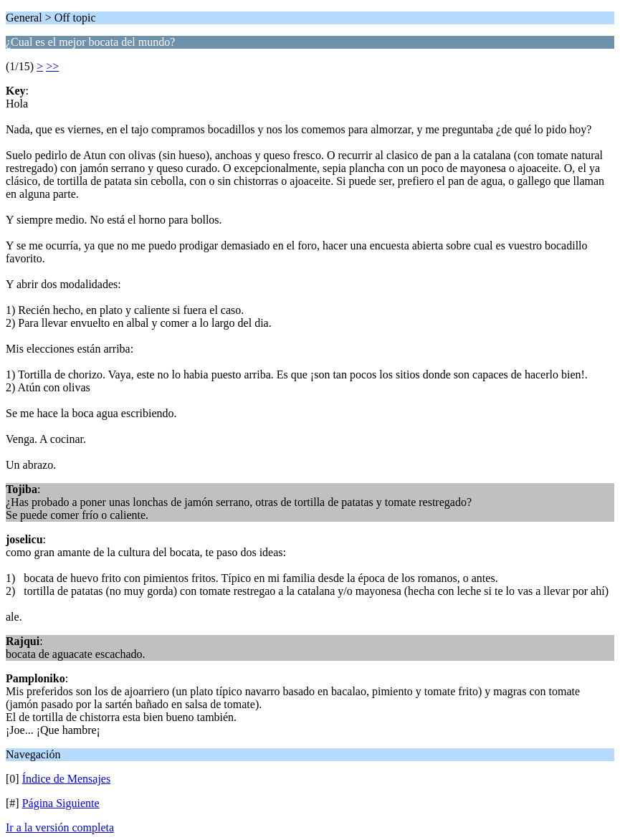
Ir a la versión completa (60, 827)
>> (52, 66)
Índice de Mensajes (67, 779)
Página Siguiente (61, 803)
